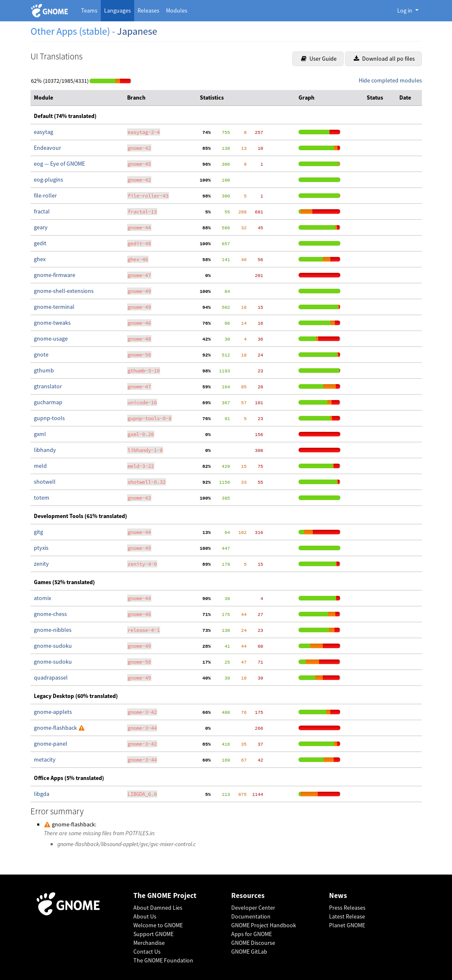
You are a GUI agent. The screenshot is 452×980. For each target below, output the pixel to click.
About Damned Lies (158, 908)
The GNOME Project (165, 896)
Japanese (137, 31)
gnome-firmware (55, 275)
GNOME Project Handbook (264, 925)
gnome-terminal (54, 307)
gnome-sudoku (53, 646)
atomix (42, 598)
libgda (42, 794)
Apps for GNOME (252, 934)
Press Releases (347, 908)
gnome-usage (51, 339)
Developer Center (253, 908)
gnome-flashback (56, 728)
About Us (145, 916)
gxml (40, 434)
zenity (41, 564)
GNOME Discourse (253, 943)
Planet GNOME (347, 925)
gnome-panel (51, 744)
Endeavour (47, 148)
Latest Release (347, 916)
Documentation (251, 916)
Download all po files (384, 59)
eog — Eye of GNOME (59, 164)
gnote (41, 354)
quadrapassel (51, 677)
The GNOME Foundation (163, 960)
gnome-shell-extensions (64, 291)
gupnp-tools (49, 418)
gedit (40, 243)
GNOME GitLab (249, 952)
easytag (43, 132)
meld (40, 466)
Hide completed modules (390, 80)
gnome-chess (50, 614)
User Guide (319, 59)
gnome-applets (53, 712)
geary (41, 227)
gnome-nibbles (53, 630)
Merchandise (149, 943)
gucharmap (48, 402)
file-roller (45, 195)
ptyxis (41, 548)
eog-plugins (49, 180)
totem (42, 498)
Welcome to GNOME (158, 925)
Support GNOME (153, 934)
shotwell (45, 482)
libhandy (45, 450)
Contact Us (147, 952)
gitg (38, 532)
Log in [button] (405, 10)
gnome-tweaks (52, 323)
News (338, 896)
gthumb (44, 370)
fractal (42, 211)
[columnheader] (77, 98)
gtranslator (48, 386)
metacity (45, 759)
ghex (40, 259)
